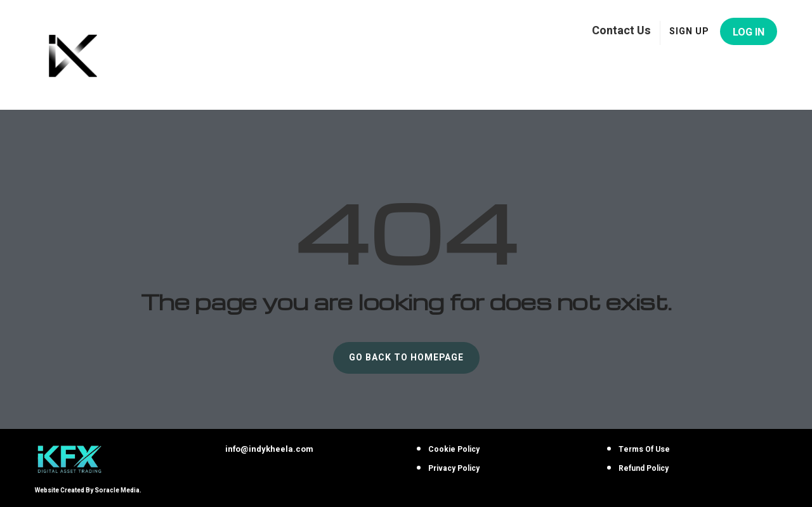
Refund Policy (644, 468)
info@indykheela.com (269, 449)
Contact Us (621, 30)
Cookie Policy (454, 449)
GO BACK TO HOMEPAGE (406, 358)
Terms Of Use (644, 449)
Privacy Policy (454, 468)
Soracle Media (117, 491)
